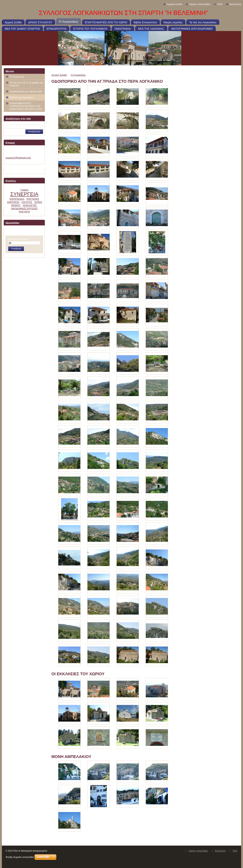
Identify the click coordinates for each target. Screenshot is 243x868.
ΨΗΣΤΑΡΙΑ (24, 212)
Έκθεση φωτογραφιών (22, 97)
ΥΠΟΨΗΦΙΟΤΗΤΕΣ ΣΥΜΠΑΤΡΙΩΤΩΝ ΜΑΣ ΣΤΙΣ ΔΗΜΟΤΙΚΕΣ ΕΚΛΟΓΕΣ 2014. (26, 106)
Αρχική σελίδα (174, 4)
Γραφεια (24, 190)
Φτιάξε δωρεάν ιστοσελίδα (20, 857)
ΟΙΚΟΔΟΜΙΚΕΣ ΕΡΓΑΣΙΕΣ (24, 209)
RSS (220, 4)
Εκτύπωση (235, 4)
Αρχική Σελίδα (59, 75)
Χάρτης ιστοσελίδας (200, 4)
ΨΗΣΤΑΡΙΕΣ (33, 199)
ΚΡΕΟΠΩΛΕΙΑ (17, 199)
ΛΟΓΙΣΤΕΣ (27, 202)
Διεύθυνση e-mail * (19, 239)
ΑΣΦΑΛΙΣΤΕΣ (30, 205)
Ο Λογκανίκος (78, 75)
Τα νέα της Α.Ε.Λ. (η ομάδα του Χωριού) (26, 84)
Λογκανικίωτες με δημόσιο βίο (26, 91)
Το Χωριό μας (17, 77)
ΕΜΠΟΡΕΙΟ (13, 202)
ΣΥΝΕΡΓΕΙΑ (24, 194)
